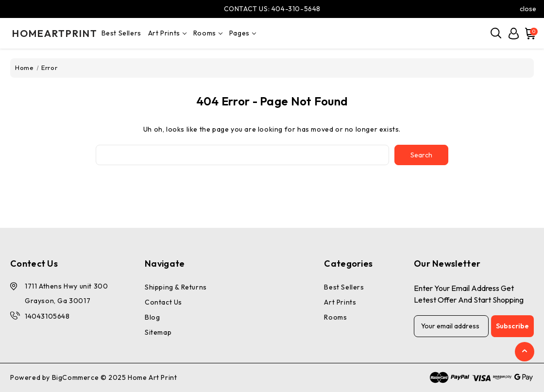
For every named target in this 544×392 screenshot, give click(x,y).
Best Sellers (121, 33)
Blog (152, 317)
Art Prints (167, 33)
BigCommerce (76, 377)
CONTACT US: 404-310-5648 (272, 9)
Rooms (208, 33)
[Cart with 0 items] (529, 34)
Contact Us (163, 302)
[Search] (496, 34)
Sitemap (158, 332)
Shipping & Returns (176, 287)
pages (243, 33)
